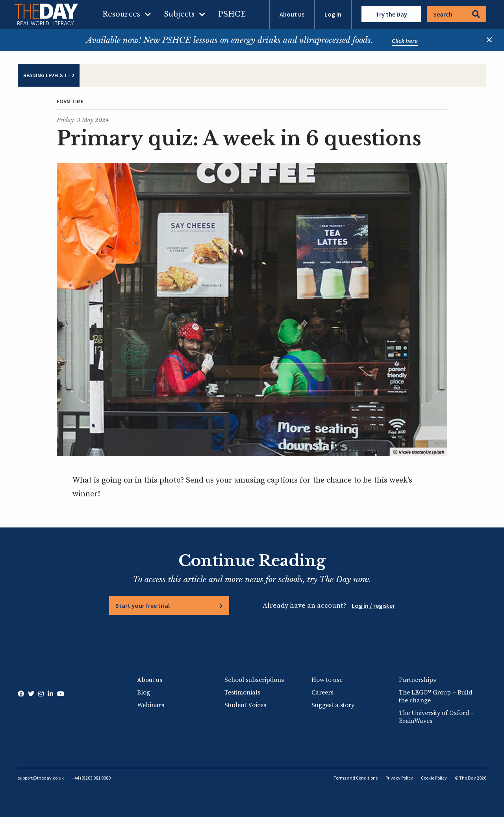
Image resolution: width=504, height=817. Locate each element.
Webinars (151, 705)
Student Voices (245, 705)
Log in (333, 14)
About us (292, 14)
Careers (322, 693)
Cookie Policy (434, 778)
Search (457, 14)
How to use (327, 680)
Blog (144, 693)
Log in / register (373, 605)
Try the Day (391, 14)
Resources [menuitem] (121, 14)
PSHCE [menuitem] (232, 14)
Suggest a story (333, 705)
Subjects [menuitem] (179, 14)
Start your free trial (143, 605)
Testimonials (242, 693)
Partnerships (417, 680)
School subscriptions (254, 680)
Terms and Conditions (356, 778)
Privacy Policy (399, 778)
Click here (405, 41)
